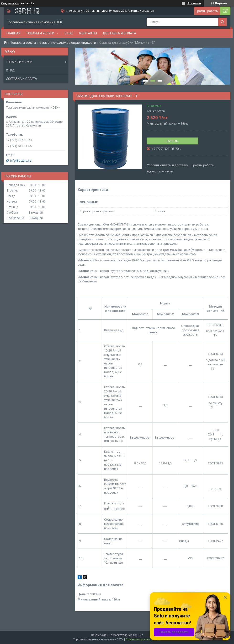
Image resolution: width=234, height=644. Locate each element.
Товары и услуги (40, 33)
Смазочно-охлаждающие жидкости (68, 43)
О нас (69, 33)
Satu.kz (138, 635)
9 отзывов (194, 3)
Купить (173, 141)
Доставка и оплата (119, 33)
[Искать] (223, 22)
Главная (13, 33)
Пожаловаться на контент (143, 639)
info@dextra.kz (21, 161)
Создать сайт (10, 3)
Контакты (88, 33)
